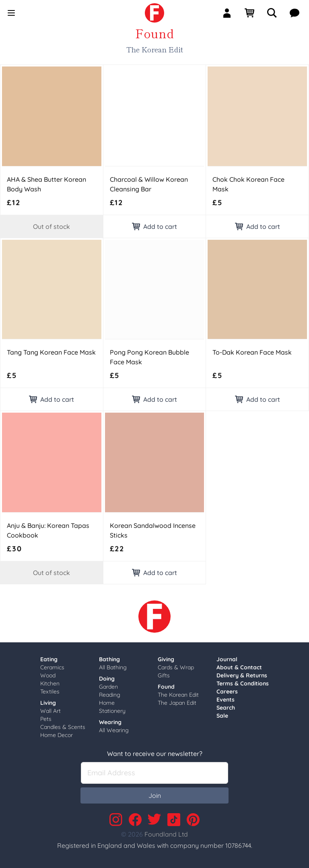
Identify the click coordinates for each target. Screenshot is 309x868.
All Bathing (113, 667)
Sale (222, 716)
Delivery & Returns (242, 675)
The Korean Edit (178, 695)
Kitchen (50, 683)
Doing (107, 679)
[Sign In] (230, 13)
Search (226, 708)
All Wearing (114, 730)
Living (48, 703)
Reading (110, 695)
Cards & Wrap (176, 667)
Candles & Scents (63, 727)
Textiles (50, 691)
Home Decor (57, 735)
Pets (46, 719)
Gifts (164, 675)
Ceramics (52, 667)
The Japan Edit (177, 703)
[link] (154, 13)
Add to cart (154, 226)
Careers (227, 691)
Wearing (110, 722)
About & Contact (239, 667)
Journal (227, 659)
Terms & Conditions (243, 683)
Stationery (112, 711)
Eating (49, 659)
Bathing (109, 659)
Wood (48, 675)
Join (155, 795)
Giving (166, 659)
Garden (108, 687)
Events (226, 700)
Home (107, 703)
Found (166, 687)
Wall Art (50, 711)
